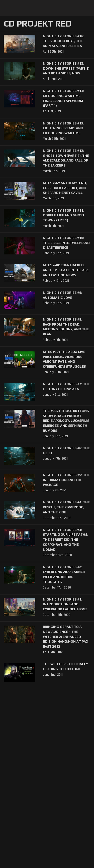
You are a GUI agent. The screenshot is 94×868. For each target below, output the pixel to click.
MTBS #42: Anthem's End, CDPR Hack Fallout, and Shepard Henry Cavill (65, 188)
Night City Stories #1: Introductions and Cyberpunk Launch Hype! (65, 604)
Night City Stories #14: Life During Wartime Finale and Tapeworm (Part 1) (64, 98)
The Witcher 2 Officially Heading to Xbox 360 (65, 667)
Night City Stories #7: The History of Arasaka (66, 387)
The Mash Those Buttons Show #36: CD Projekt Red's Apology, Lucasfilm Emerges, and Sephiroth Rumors (66, 421)
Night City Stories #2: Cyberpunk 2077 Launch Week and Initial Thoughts (64, 574)
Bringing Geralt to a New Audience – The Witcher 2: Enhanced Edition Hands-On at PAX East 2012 (66, 637)
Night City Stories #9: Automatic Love (63, 295)
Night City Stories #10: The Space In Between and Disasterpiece (66, 243)
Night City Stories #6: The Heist (66, 451)
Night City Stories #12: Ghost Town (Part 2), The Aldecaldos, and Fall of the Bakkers (66, 158)
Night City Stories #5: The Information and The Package (66, 480)
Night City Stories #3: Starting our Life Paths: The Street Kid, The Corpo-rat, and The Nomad (66, 540)
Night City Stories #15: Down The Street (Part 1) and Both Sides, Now (66, 68)
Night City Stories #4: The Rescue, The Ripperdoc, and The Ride (66, 507)
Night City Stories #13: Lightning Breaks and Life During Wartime (64, 128)
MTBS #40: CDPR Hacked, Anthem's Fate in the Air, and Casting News (66, 270)
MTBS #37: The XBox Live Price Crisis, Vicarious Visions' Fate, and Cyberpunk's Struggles (64, 359)
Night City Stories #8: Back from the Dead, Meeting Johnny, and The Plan (66, 327)
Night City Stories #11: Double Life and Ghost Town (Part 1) (64, 215)
